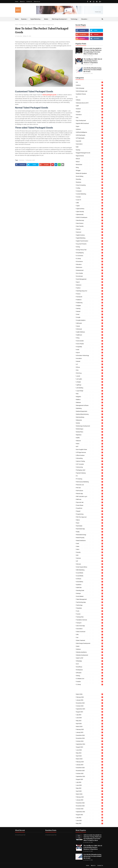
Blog (90, 167)
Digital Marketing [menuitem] (35, 19)
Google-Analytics (90, 320)
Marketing (90, 408)
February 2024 (90, 762)
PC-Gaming (90, 479)
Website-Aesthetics (90, 652)
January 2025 (90, 732)
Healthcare (90, 335)
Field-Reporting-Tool (90, 291)
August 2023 (90, 779)
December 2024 (90, 735)
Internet (90, 361)
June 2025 (90, 718)
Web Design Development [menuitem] (59, 19)
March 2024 (90, 759)
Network (90, 441)
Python (90, 520)
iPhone (90, 367)
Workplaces (90, 670)
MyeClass (90, 435)
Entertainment (90, 270)
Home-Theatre (90, 344)
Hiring (90, 338)
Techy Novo (19, 36)
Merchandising (90, 417)
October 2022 (90, 809)
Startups (90, 593)
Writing (90, 676)
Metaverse (90, 420)
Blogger (90, 170)
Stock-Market (90, 596)
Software (90, 579)
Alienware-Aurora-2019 (90, 103)
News (90, 444)
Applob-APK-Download (90, 123)
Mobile (90, 423)
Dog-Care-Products (90, 244)
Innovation (90, 358)
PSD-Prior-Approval (90, 517)
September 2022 (90, 812)
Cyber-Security (90, 212)
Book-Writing (90, 176)
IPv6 (90, 370)
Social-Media (90, 576)
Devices (90, 229)
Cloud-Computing (90, 185)
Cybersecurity (90, 214)
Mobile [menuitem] (46, 19)
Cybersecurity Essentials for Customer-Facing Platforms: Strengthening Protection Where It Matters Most (93, 51)
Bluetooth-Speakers (90, 173)
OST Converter (90, 464)
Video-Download (90, 632)
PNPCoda (90, 499)
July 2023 (90, 782)
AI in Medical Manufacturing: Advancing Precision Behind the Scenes (93, 70)
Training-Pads (90, 617)
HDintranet (90, 329)
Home (17, 2)
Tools (90, 611)
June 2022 (90, 820)
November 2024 (90, 738)
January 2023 (90, 800)
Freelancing (90, 303)
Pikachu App (90, 494)
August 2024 (90, 747)
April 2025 (90, 724)
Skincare (90, 564)
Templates (90, 608)
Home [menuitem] (17, 19)
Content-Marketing (90, 194)
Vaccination (90, 629)
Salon (90, 549)
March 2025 (90, 727)
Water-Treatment (90, 640)
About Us (22, 2)
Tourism (90, 614)
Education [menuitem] (84, 19)
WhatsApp (90, 661)
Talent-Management (90, 599)
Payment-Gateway (90, 473)
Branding (90, 179)
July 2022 (90, 818)
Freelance (90, 300)
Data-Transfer (90, 226)
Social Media (90, 573)
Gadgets (90, 306)
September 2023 (90, 776)
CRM (90, 203)
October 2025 (90, 706)
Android (90, 109)
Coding (90, 188)
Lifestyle (90, 382)
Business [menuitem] (24, 19)
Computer (90, 191)
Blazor (90, 162)
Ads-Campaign (90, 88)
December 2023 (90, 768)
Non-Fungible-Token (90, 449)
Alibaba (90, 100)
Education (90, 264)
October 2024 (90, 741)
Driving (90, 247)
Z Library (90, 684)
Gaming (90, 308)
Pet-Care (90, 488)
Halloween (90, 323)
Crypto (90, 206)
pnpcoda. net (90, 502)
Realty (90, 532)
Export (90, 282)
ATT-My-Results (90, 138)
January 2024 (90, 765)
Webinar (90, 649)
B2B (90, 147)
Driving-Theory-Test (90, 250)
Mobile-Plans (90, 432)
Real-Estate (90, 526)
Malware (90, 402)
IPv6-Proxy (90, 373)
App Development (90, 120)
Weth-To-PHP (90, 658)
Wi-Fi (90, 664)
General (90, 311)
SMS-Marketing (90, 570)
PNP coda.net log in (90, 496)
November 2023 (90, 771)
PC (90, 476)
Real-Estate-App (90, 529)
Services (90, 558)
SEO (90, 555)
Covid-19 (90, 200)
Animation (90, 115)
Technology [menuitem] (74, 19)
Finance (90, 294)
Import (90, 353)
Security (90, 552)
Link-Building (90, 388)
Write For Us (37, 2)
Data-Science (90, 223)
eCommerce (90, 261)
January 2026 (90, 700)
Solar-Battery (90, 582)
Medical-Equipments (90, 411)
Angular (90, 112)
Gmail (90, 314)
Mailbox (90, 400)
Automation (90, 144)
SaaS (90, 543)
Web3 (90, 646)
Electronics (90, 267)
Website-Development (90, 655)
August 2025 (90, 712)
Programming (90, 514)
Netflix (90, 438)
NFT (90, 447)
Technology (90, 605)
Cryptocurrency (90, 209)
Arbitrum (90, 129)
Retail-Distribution (90, 541)
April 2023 (90, 791)
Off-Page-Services (90, 452)
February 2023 (90, 797)
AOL (90, 118)
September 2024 (90, 744)
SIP (90, 561)
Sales (90, 546)
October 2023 (90, 773)
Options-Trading (90, 461)
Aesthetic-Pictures (90, 94)
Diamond (90, 232)
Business (22, 160)
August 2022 (90, 815)
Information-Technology (90, 355)
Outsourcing (90, 467)
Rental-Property (90, 538)
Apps (90, 126)
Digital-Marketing (90, 238)
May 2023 (90, 788)
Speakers (90, 585)
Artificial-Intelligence (90, 132)
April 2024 (90, 756)
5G (90, 82)
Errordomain (90, 276)
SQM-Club (90, 588)
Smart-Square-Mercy (90, 567)
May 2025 (90, 721)
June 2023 (90, 785)
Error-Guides (90, 273)
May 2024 (90, 753)
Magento (90, 397)
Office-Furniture (90, 455)
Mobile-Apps (90, 429)
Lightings (90, 385)
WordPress (90, 667)
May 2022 (90, 823)
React (90, 523)
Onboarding (90, 458)
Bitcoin (90, 159)
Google (90, 317)
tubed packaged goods (49, 95)
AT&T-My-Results (90, 135)
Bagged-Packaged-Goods (90, 153)
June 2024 (90, 750)
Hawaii (90, 326)
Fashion (90, 288)
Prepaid (90, 511)
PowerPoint (90, 508)
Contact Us (29, 2)
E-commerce (90, 256)
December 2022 (90, 803)
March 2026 (90, 694)
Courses (90, 197)
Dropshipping (90, 253)
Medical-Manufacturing (90, 414)
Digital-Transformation (90, 241)
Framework (90, 297)
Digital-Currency (90, 235)
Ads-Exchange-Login (90, 91)
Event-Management (90, 279)
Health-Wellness (90, 332)
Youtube (90, 682)
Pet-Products (90, 491)
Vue (90, 637)
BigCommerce (90, 156)
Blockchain (90, 165)
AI (90, 97)
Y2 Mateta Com (90, 679)
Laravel (90, 376)
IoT (90, 364)
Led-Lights (90, 379)
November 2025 (90, 703)
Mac (90, 394)
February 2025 (90, 729)
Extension (90, 285)
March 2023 (90, 794)
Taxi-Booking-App (90, 602)
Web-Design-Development (90, 643)
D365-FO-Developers (90, 217)
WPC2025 (90, 673)
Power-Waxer (90, 505)
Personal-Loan (90, 485)
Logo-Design (90, 391)
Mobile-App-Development (90, 426)
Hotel (90, 350)
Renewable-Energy (90, 535)
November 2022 (90, 806)
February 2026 (90, 697)
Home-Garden (90, 341)
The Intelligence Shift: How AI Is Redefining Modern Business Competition (93, 61)
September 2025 (90, 709)
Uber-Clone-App (90, 626)
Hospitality (90, 347)
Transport (90, 623)
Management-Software (90, 405)
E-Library (90, 259)
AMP (90, 106)
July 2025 (90, 715)
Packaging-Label (23, 25)
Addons (90, 85)
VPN (90, 635)
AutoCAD (90, 141)
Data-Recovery (90, 220)
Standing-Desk (90, 590)
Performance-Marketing (90, 482)
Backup (90, 150)
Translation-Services (90, 620)
